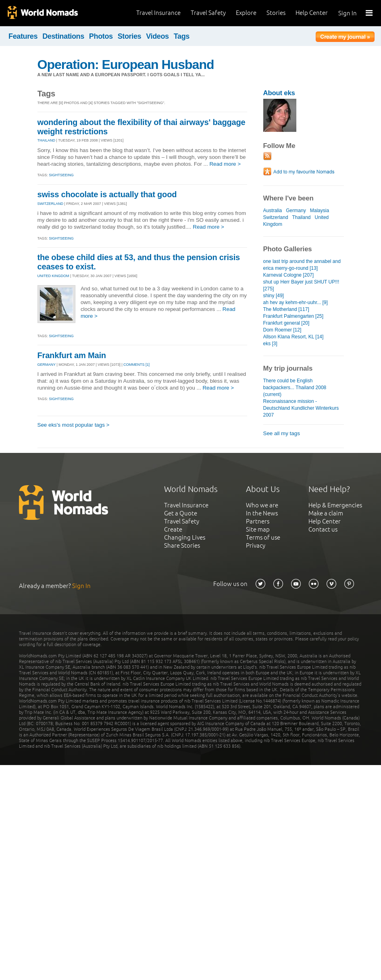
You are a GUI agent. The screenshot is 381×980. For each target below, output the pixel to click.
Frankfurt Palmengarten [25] (294, 316)
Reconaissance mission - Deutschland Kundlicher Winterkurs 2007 (301, 408)
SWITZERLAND (51, 204)
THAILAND (47, 140)
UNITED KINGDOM (53, 276)
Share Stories (182, 545)
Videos (157, 36)
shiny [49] (274, 296)
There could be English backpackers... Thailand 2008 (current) (295, 388)
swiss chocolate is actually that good (107, 194)
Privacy (256, 545)
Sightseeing (61, 175)
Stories (276, 13)
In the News (262, 513)
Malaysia (320, 211)
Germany (296, 211)
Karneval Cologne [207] (289, 275)
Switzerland (276, 217)
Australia (273, 211)
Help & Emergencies (335, 505)
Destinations (63, 36)
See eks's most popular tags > (74, 425)
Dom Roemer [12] (282, 330)
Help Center (312, 13)
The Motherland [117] (286, 309)
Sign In (348, 13)
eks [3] (270, 344)
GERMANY (47, 365)
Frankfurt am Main (72, 355)
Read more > (225, 164)
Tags (182, 36)
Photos (101, 36)
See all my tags (282, 433)
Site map (258, 529)
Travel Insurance (158, 13)
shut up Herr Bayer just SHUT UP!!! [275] (301, 285)
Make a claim (326, 513)
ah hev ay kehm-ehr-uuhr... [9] (296, 302)
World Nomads (42, 13)
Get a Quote (181, 513)
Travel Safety (208, 13)
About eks (279, 93)
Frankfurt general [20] (286, 323)
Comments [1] (136, 365)
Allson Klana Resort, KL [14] (294, 337)
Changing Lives (185, 537)
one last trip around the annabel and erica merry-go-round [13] (302, 265)
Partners (258, 521)
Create (173, 529)
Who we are (262, 505)
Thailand (301, 217)
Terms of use (263, 537)
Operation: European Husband (126, 65)
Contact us (323, 529)
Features (23, 36)
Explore (246, 13)
